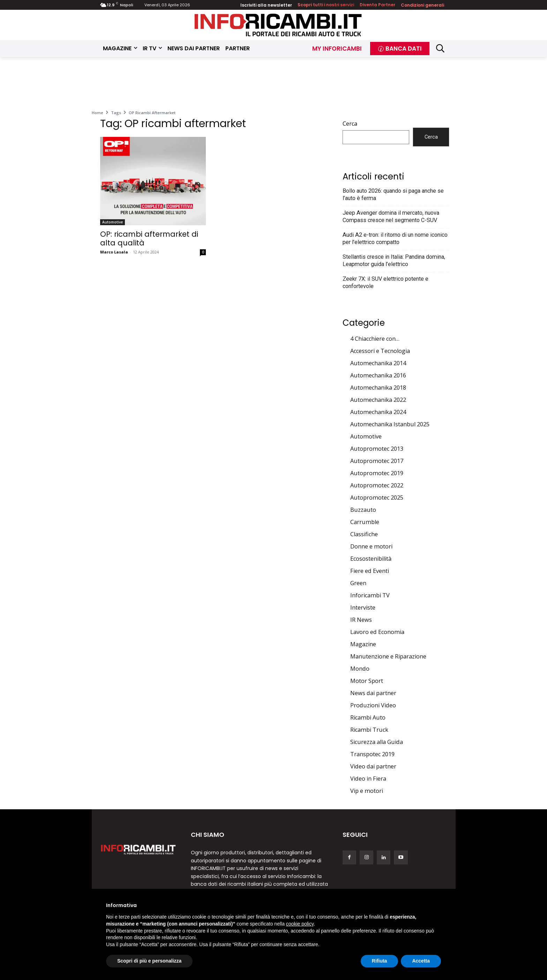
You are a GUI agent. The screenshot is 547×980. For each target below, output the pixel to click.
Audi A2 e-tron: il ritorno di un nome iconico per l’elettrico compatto (395, 238)
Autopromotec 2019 (377, 473)
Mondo (360, 669)
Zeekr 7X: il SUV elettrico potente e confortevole (385, 282)
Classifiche (364, 534)
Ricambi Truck (369, 730)
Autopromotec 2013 (377, 449)
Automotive (113, 222)
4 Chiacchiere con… (375, 339)
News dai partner (373, 693)
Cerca (350, 124)
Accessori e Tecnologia (380, 351)
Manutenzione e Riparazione (388, 656)
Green (358, 583)
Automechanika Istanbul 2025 (390, 424)
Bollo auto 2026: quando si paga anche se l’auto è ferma (393, 194)
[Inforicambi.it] (278, 25)
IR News (361, 620)
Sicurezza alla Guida (377, 742)
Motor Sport (367, 681)
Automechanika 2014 (378, 363)
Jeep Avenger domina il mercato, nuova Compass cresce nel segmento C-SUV (391, 216)
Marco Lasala (114, 252)
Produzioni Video (373, 705)
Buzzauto (363, 510)
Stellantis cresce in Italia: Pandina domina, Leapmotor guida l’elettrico (394, 260)
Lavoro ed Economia (377, 632)
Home (98, 113)
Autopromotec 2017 (377, 461)
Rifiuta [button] (380, 961)
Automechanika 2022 (378, 400)
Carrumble (365, 522)
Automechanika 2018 (378, 388)
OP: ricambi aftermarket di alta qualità (149, 238)
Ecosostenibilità (371, 559)
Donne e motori (371, 546)
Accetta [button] (421, 961)
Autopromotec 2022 (377, 485)
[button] (440, 48)
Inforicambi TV (370, 595)
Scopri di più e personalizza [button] (149, 961)
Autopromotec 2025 (377, 498)
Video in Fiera (368, 779)
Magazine (363, 644)
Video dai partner (373, 766)
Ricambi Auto (368, 717)
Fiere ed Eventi (370, 571)
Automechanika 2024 (378, 412)
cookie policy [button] (300, 924)
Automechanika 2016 (378, 375)
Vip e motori (367, 791)
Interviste (363, 607)
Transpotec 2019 (372, 754)
